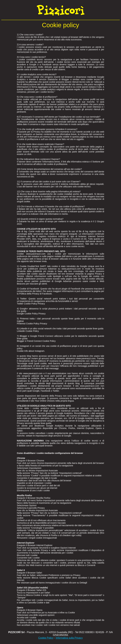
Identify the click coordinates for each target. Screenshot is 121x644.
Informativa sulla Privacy (69, 638)
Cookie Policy (46, 638)
